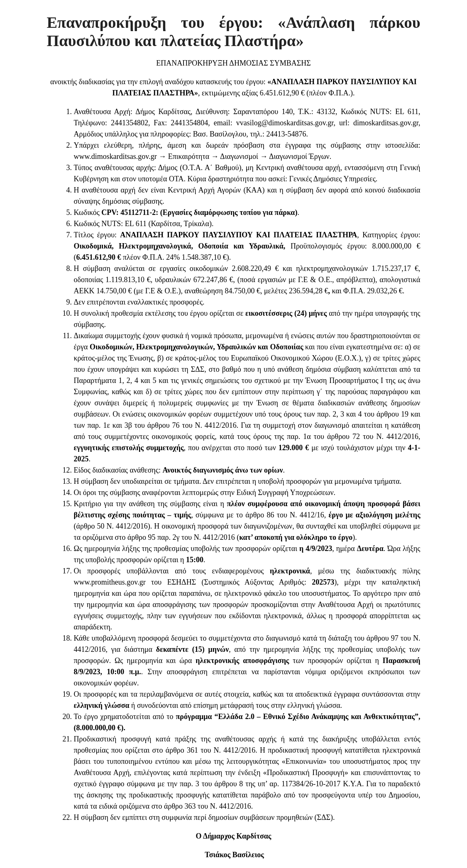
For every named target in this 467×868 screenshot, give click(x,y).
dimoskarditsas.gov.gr (386, 123)
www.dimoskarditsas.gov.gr (115, 156)
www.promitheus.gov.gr (110, 582)
